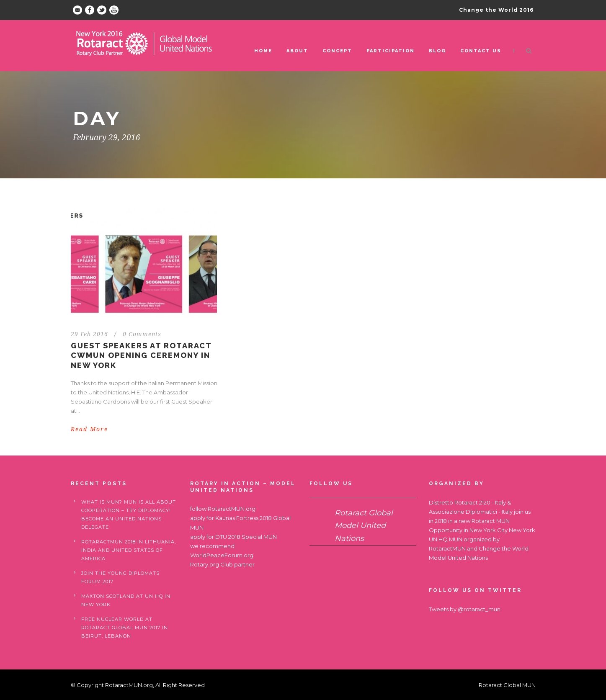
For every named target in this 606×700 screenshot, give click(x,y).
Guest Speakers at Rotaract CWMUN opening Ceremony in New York (141, 355)
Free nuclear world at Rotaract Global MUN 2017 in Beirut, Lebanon (125, 628)
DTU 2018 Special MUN (246, 537)
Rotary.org (205, 564)
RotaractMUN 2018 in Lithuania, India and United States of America (129, 550)
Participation (391, 51)
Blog (437, 51)
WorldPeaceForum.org (222, 555)
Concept (337, 51)
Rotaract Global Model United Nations (364, 526)
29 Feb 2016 (89, 334)
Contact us (481, 51)
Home (263, 51)
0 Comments (142, 334)
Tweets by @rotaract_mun (465, 609)
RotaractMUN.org (232, 509)
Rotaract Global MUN (507, 685)
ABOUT (297, 51)
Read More (89, 429)
